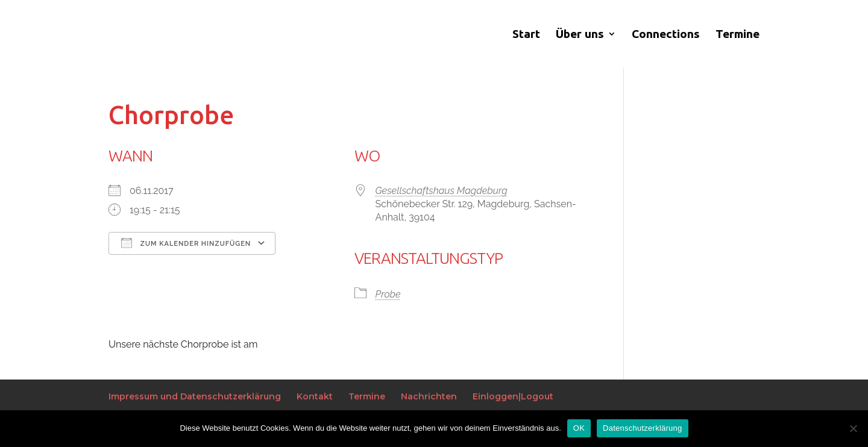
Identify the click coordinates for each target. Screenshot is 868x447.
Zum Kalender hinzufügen (186, 243)
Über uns (580, 35)
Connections (666, 35)
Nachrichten (429, 396)
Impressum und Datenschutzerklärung (195, 396)
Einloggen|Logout (513, 396)
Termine (737, 35)
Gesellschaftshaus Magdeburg (442, 191)
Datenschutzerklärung (642, 428)
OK (579, 428)
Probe (388, 294)
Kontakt (315, 396)
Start (526, 35)
